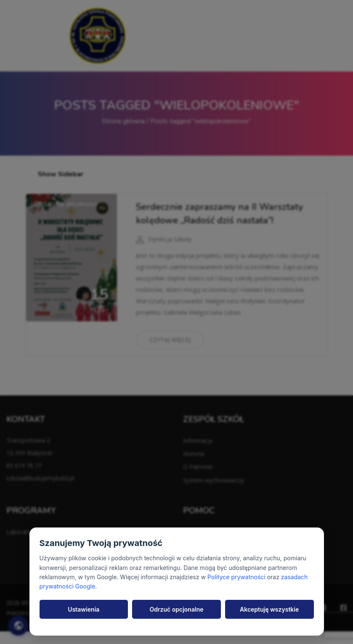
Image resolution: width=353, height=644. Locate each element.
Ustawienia (84, 609)
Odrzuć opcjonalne (177, 609)
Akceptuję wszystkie (269, 609)
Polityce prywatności (236, 577)
